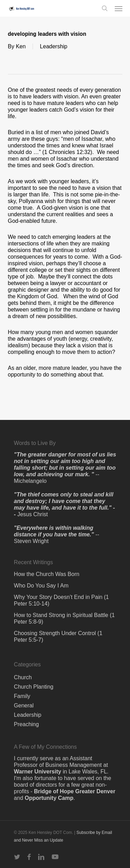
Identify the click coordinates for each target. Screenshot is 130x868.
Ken (21, 46)
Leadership (54, 46)
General (24, 705)
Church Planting (34, 687)
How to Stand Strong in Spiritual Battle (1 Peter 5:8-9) (64, 618)
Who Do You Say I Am (41, 586)
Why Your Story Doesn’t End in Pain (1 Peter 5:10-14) (61, 600)
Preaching (26, 724)
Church (23, 677)
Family (22, 696)
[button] (119, 8)
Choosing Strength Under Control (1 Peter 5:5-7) (58, 636)
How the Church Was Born (47, 574)
